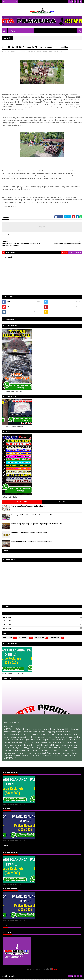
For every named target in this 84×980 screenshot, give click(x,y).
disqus (72, 253)
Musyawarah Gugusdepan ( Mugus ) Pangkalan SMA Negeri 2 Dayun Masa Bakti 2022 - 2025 (37, 525)
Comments (62, 503)
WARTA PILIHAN (48, 52)
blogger (65, 253)
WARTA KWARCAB (7, 618)
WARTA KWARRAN (36, 52)
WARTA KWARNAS (7, 626)
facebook (79, 253)
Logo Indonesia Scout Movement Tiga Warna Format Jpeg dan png (29, 534)
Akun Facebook (76, 718)
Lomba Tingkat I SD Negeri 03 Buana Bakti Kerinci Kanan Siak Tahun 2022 (32, 516)
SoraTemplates (12, 977)
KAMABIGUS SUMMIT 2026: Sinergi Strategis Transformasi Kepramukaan (32, 542)
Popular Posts (22, 503)
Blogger (55, 970)
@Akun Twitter (8, 718)
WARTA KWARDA (7, 622)
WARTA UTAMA (59, 52)
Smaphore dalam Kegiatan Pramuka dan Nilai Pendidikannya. (28, 507)
